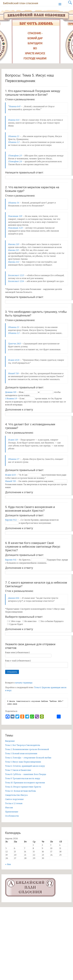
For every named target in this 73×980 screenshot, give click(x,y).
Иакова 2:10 (13, 244)
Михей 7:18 (13, 373)
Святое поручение (14, 799)
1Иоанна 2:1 (13, 136)
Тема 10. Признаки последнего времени (25, 783)
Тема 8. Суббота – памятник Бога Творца (26, 774)
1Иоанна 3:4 (14, 203)
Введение (10, 741)
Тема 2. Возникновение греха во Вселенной (27, 749)
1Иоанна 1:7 (13, 459)
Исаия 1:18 (13, 440)
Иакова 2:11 (13, 250)
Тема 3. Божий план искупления (21, 753)
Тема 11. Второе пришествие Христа (23, 787)
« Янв (8, 864)
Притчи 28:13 (14, 344)
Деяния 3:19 (11, 392)
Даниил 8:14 (14, 598)
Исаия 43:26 (14, 360)
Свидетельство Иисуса (16, 795)
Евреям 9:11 (11, 560)
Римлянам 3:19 (15, 216)
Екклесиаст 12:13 (16, 275)
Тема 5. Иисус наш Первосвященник (23, 762)
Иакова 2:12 (14, 262)
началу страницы (24, 683)
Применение (12, 812)
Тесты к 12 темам (14, 803)
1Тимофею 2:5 (15, 156)
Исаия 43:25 (11, 475)
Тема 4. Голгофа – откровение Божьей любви (28, 758)
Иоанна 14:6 (14, 120)
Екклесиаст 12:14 (16, 281)
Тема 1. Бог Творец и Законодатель (23, 745)
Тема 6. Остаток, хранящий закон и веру (25, 766)
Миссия (9, 808)
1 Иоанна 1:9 (11, 399)
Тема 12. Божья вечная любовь (21, 791)
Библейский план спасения (21, 3)
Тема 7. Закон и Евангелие (18, 770)
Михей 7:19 (10, 481)
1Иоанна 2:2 (14, 142)
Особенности (12, 816)
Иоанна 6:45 (15, 106)
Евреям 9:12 (11, 520)
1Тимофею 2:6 (15, 161)
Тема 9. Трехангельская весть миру (23, 778)
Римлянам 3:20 (15, 228)
